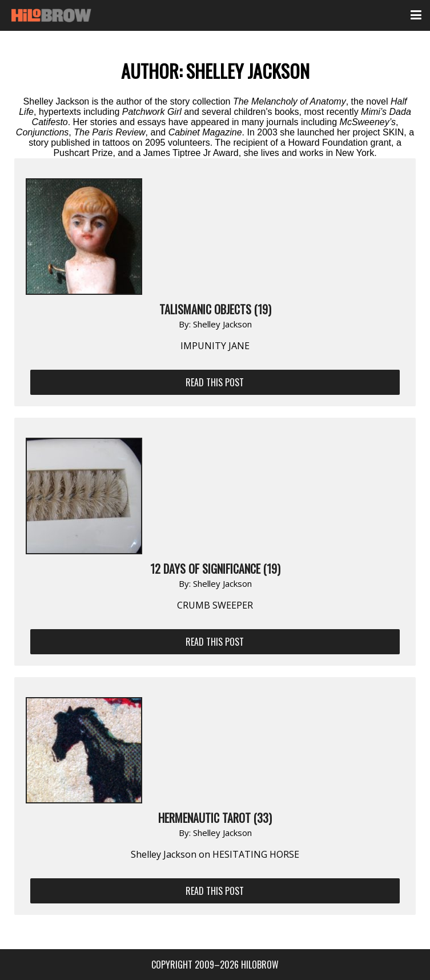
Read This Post (215, 382)
